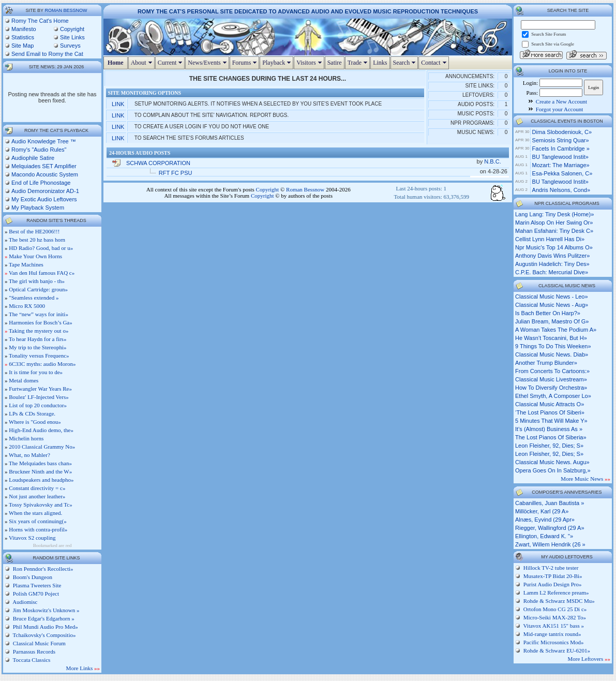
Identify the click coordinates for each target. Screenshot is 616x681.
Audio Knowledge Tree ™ (44, 141)
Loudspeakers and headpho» (41, 480)
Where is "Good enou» (35, 422)
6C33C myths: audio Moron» (42, 364)
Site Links (72, 37)
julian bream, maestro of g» (552, 321)
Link (118, 104)
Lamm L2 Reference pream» (556, 593)
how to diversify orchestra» (551, 388)
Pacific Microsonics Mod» (554, 642)
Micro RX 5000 (27, 306)
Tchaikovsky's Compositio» (43, 635)
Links (380, 63)
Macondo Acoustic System (45, 174)
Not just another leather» (37, 496)
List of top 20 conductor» (38, 405)
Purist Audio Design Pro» (553, 584)
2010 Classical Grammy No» (42, 447)
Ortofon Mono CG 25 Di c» (555, 609)
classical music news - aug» (552, 305)
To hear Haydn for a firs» (37, 339)
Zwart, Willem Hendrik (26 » (550, 544)
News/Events (208, 63)
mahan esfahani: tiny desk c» (554, 231)
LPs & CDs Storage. (32, 413)
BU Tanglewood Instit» (560, 157)
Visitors (310, 63)
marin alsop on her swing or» (554, 223)
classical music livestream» (551, 379)
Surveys (70, 46)
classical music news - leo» (552, 297)
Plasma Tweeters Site (36, 585)
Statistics (23, 37)
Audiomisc (24, 602)
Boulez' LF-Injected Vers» (39, 397)
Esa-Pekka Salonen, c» (562, 173)
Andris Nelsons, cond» (561, 190)
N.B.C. (493, 161)
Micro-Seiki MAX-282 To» (555, 617)
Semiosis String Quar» (561, 140)
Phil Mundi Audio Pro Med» (45, 627)
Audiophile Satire (33, 158)
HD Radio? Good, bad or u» (41, 248)
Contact (435, 63)
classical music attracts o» (550, 404)
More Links (83, 668)
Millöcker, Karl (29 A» (542, 511)
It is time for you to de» (36, 372)
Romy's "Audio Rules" (39, 150)
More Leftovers (589, 659)
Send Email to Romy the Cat (47, 54)
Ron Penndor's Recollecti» (42, 569)
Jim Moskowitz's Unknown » (46, 610)
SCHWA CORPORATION (158, 163)
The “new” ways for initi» (39, 314)
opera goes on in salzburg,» (553, 470)
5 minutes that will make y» (551, 421)
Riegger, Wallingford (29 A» (550, 528)
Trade (359, 63)
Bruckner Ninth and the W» (40, 471)
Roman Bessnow (66, 10)
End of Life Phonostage (41, 183)
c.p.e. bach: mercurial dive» (552, 272)
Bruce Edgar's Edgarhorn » (43, 618)
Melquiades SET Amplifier (44, 166)
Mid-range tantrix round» (552, 634)
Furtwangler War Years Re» (40, 389)
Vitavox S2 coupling (32, 538)
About (143, 63)
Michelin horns (26, 438)
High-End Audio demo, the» (41, 430)
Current (171, 63)
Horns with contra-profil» (38, 529)
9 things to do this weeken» (553, 346)
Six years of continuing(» (38, 521)
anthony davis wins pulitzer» (552, 256)
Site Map (22, 46)
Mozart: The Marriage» (561, 165)
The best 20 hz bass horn (37, 240)
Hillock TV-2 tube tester (551, 568)
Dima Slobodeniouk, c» (562, 132)
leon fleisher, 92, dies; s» (549, 446)
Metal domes (24, 380)
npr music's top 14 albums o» (554, 247)
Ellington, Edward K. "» (544, 536)
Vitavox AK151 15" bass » (554, 626)
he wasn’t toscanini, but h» (551, 338)
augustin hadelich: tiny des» (552, 264)
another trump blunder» (546, 363)
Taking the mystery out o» (39, 331)
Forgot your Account (559, 109)
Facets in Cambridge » (561, 149)
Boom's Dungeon (32, 577)
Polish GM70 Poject (35, 594)
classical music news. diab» (552, 354)
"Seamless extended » (34, 298)
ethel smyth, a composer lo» (553, 396)
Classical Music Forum (39, 643)
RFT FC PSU (176, 173)
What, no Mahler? (29, 455)
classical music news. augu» (552, 462)
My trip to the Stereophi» (37, 347)
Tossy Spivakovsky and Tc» (41, 505)
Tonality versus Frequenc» (39, 356)
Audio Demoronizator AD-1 (45, 191)
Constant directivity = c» (37, 488)
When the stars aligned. (35, 513)
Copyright (72, 29)
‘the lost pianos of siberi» (550, 412)
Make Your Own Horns (35, 256)
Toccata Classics (31, 660)
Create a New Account (561, 101)
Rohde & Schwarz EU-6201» (557, 650)
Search (406, 63)
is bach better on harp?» (548, 313)
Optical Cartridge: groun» (38, 289)
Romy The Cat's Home (40, 21)
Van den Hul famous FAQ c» (42, 273)
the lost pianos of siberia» (551, 437)
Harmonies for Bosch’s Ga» (41, 322)
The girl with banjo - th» (37, 281)
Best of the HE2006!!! (34, 231)
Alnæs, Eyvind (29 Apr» (545, 520)
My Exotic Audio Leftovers (44, 199)
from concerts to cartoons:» (552, 371)
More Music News (585, 479)
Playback (278, 63)
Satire (335, 63)
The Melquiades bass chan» (40, 463)
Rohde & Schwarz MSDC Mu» (559, 601)
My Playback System (38, 208)
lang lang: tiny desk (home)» (554, 214)
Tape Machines (26, 264)
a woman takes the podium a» (556, 330)
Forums (246, 63)
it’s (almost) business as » (549, 429)
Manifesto (24, 29)
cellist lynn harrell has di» (550, 239)
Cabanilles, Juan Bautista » (550, 503)
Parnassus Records (33, 652)
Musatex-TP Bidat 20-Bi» (553, 576)
